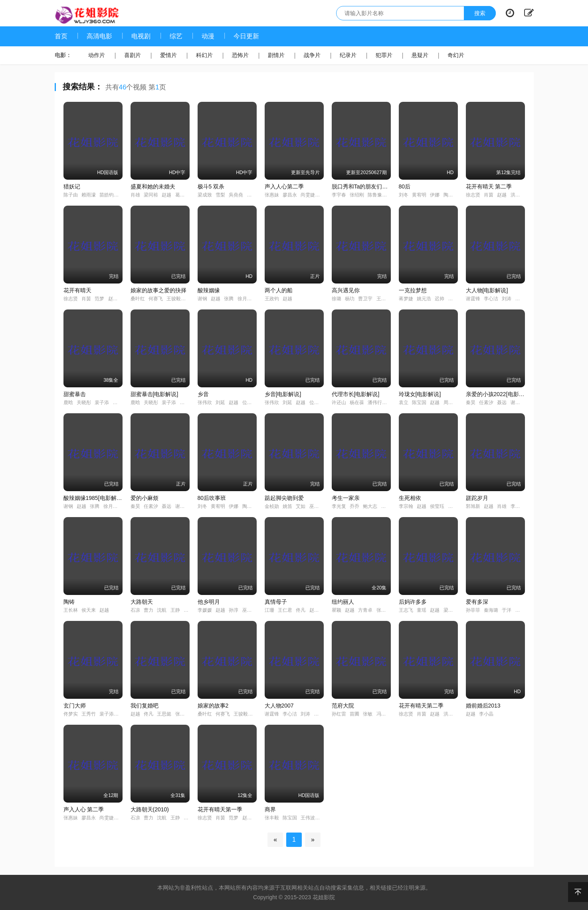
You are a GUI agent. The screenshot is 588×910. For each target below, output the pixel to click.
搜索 (480, 13)
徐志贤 (473, 195)
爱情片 (168, 55)
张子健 (384, 610)
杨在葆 (357, 402)
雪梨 (220, 195)
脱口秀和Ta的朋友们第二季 (365, 186)
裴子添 (102, 402)
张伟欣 (205, 402)
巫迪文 (317, 506)
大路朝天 (142, 602)
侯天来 (89, 610)
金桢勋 (272, 506)
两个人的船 (279, 290)
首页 (61, 36)
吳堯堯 (236, 195)
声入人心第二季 (284, 186)
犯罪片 (384, 55)
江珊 (269, 610)
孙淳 (234, 610)
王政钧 (272, 299)
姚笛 (287, 506)
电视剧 (141, 36)
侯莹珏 (437, 506)
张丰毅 (272, 818)
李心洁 (491, 299)
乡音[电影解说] (283, 394)
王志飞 (406, 610)
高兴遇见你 (346, 290)
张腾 (229, 299)
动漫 (208, 36)
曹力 (148, 610)
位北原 (249, 402)
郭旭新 (473, 506)
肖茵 (489, 195)
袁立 (404, 402)
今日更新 (246, 36)
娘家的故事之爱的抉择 (158, 290)
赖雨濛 (89, 195)
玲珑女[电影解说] (420, 394)
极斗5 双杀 (211, 186)
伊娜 (435, 195)
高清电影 (99, 36)
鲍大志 (370, 506)
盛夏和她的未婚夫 (153, 186)
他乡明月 (209, 602)
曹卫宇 (365, 299)
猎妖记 (72, 186)
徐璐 (337, 299)
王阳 (381, 299)
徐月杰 (245, 299)
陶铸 (69, 602)
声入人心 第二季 (84, 809)
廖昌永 (290, 195)
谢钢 (202, 299)
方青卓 (365, 610)
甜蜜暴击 (75, 394)
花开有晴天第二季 (421, 706)
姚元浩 (424, 299)
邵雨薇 (120, 402)
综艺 (176, 36)
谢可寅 (518, 402)
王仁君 (285, 610)
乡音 (203, 394)
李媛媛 (205, 610)
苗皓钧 (107, 195)
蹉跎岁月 (477, 498)
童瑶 (422, 610)
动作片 (97, 55)
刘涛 (507, 299)
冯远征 (384, 714)
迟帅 (440, 299)
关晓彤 (84, 402)
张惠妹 (272, 195)
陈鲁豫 (375, 195)
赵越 (166, 195)
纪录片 (348, 55)
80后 (405, 186)
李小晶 (486, 714)
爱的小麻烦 (145, 498)
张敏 (368, 714)
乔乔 (354, 506)
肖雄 (135, 195)
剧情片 (276, 55)
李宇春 (339, 195)
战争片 (312, 55)
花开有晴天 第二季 (489, 186)
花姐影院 (324, 897)
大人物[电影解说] (487, 290)
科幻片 (204, 55)
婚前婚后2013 (483, 706)
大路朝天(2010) (150, 809)
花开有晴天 (77, 290)
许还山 (339, 402)
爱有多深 (477, 602)
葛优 (180, 195)
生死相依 (410, 498)
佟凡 (301, 610)
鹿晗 (68, 402)
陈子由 (71, 195)
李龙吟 (518, 506)
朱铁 (520, 610)
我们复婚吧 (145, 706)
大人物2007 (279, 706)
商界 (270, 809)
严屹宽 (523, 299)
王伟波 (308, 818)
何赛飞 (156, 299)
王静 (175, 610)
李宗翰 (406, 506)
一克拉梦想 (413, 290)
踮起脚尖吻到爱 (284, 498)
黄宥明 (419, 195)
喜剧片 (133, 55)
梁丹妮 (451, 610)
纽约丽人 (343, 602)
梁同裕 (151, 195)
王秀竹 (89, 714)
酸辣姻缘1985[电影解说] (94, 498)
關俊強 (254, 195)
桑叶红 (138, 299)
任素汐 (486, 402)
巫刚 (247, 610)
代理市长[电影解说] (356, 394)
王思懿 (164, 714)
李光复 (339, 506)
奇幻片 (456, 55)
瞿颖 (337, 610)
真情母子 (276, 602)
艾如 (301, 506)
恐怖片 (240, 55)
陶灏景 (451, 195)
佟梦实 (71, 714)
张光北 (182, 714)
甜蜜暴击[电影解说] (154, 394)
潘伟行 (375, 402)
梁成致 (205, 195)
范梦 (99, 299)
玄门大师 (75, 706)
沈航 (162, 610)
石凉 (135, 610)
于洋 (507, 610)
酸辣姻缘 (209, 290)
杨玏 (350, 299)
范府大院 (343, 706)
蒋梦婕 (406, 299)
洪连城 (518, 195)
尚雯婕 (308, 195)
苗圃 (354, 714)
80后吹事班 (212, 498)
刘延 (220, 402)
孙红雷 (339, 714)
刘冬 (404, 195)
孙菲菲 (473, 610)
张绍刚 (357, 195)
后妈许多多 (413, 602)
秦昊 (471, 402)
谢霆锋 (473, 299)
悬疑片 (420, 55)
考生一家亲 (346, 498)
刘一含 (455, 299)
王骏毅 (174, 299)
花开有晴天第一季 (220, 809)
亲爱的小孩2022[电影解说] (499, 394)
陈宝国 (419, 402)
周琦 (448, 402)
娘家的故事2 (213, 706)
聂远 (502, 402)
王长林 (71, 610)
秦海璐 (491, 610)
